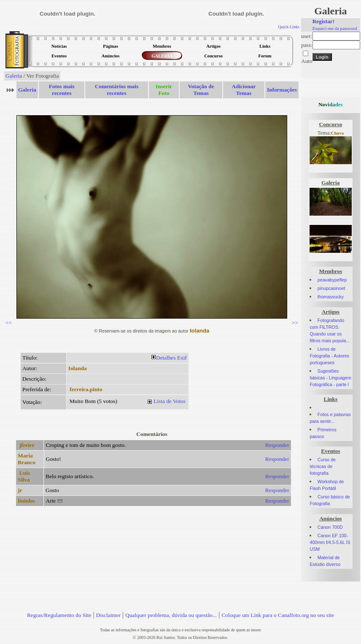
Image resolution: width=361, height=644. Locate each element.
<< (9, 323)
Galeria (14, 76)
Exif (182, 358)
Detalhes (166, 358)
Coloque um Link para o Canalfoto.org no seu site (278, 615)
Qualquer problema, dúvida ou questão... (171, 615)
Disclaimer (108, 615)
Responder (277, 445)
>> (295, 323)
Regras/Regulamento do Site (59, 615)
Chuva (337, 133)
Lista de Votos (170, 401)
